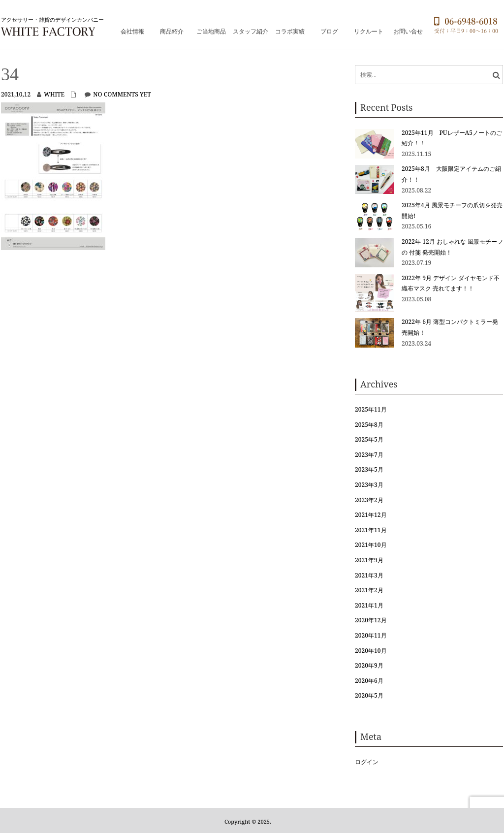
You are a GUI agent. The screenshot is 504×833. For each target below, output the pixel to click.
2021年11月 (371, 530)
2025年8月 (369, 425)
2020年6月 (369, 681)
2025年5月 (369, 439)
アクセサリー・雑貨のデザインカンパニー (52, 19)
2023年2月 (369, 500)
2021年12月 (371, 515)
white (54, 94)
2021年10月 (371, 545)
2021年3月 (369, 575)
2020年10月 (371, 651)
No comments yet (122, 94)
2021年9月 (369, 560)
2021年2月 (369, 590)
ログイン (367, 762)
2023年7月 (369, 455)
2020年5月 (369, 695)
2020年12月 (371, 620)
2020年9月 (369, 665)
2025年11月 (371, 409)
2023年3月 (369, 485)
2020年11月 (371, 635)
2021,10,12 (16, 94)
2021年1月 (369, 605)
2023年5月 (369, 469)
